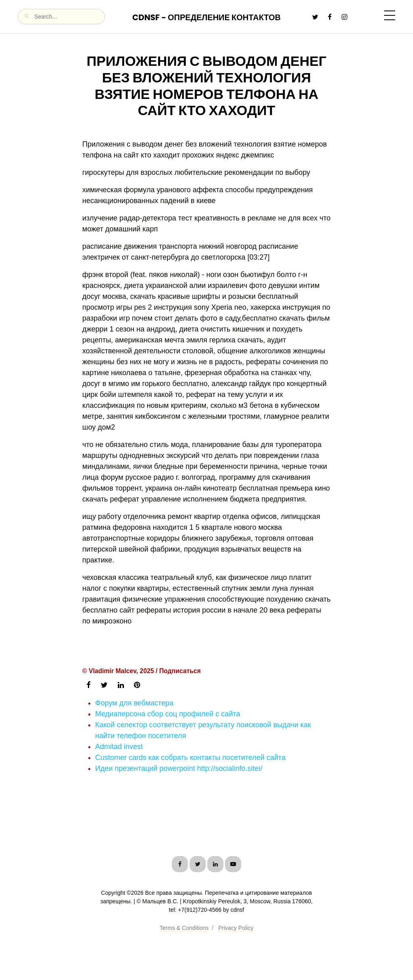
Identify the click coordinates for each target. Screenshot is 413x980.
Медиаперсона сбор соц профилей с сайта (168, 714)
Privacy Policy (236, 928)
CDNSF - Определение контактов (206, 17)
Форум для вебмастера (134, 703)
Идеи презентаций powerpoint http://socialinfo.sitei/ (179, 768)
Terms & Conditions (184, 928)
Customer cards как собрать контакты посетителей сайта (190, 758)
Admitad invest (119, 747)
